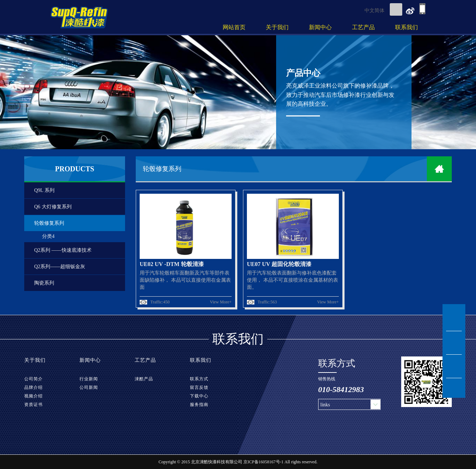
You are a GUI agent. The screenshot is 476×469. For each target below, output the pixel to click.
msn (454, 319)
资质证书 (33, 405)
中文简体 (374, 11)
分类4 (48, 236)
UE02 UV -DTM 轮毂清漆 (172, 264)
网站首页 (234, 27)
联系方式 (199, 379)
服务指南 (199, 405)
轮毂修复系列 (49, 223)
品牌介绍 (33, 387)
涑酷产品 (144, 379)
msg (454, 343)
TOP (454, 388)
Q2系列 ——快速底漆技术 (63, 250)
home (439, 169)
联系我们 (407, 27)
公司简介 (33, 379)
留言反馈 (199, 387)
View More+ (221, 302)
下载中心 (199, 396)
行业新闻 (89, 379)
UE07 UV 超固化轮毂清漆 (279, 264)
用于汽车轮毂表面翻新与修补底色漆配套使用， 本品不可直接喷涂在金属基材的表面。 (293, 280)
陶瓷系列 (44, 283)
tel (454, 366)
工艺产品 (363, 27)
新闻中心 (320, 27)
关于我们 (277, 27)
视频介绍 (33, 396)
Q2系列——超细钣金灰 (60, 267)
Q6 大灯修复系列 (53, 207)
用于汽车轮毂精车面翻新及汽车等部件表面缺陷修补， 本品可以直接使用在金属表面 (185, 280)
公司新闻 (89, 387)
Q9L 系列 (44, 190)
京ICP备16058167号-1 (263, 462)
